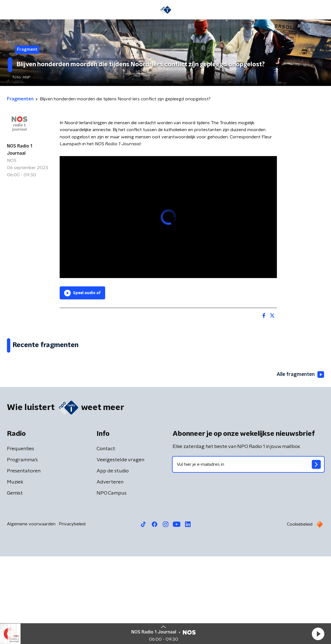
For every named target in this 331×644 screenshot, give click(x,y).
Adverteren (110, 570)
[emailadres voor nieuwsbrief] (248, 552)
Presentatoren (24, 559)
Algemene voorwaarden (31, 612)
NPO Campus (112, 581)
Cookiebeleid (300, 612)
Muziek (15, 570)
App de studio (113, 559)
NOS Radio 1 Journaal (20, 150)
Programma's (22, 548)
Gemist (15, 581)
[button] (318, 634)
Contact (106, 536)
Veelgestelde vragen (120, 548)
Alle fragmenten (300, 462)
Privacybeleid (72, 612)
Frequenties (21, 536)
